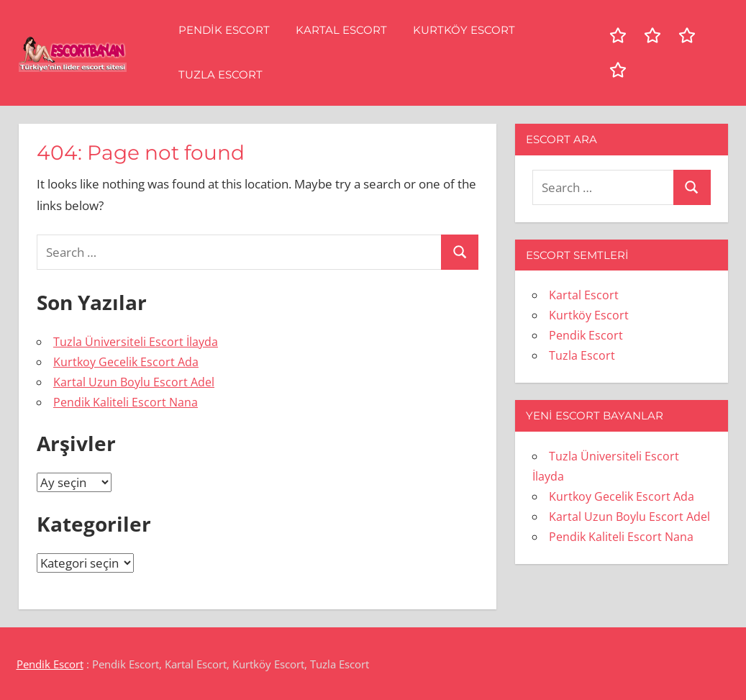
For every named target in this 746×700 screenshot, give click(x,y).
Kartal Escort (341, 30)
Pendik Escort (224, 30)
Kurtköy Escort (464, 30)
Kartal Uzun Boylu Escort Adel (134, 382)
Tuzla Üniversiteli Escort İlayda (136, 342)
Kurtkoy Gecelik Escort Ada (126, 362)
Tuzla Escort (220, 74)
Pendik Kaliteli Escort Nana (126, 402)
